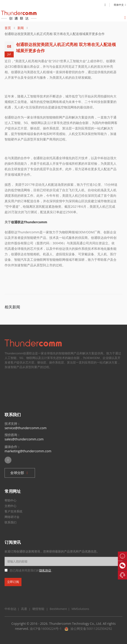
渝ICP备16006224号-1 (46, 629)
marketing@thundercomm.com (28, 451)
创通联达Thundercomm (29, 222)
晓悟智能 (39, 609)
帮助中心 (11, 500)
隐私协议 (45, 570)
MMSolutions (79, 609)
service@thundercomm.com (26, 428)
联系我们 (11, 522)
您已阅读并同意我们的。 (32, 571)
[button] (20, 473)
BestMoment (57, 609)
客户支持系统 (13, 511)
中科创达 (11, 609)
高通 (23, 609)
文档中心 (11, 506)
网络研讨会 (12, 517)
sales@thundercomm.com (24, 439)
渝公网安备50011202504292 (91, 629)
